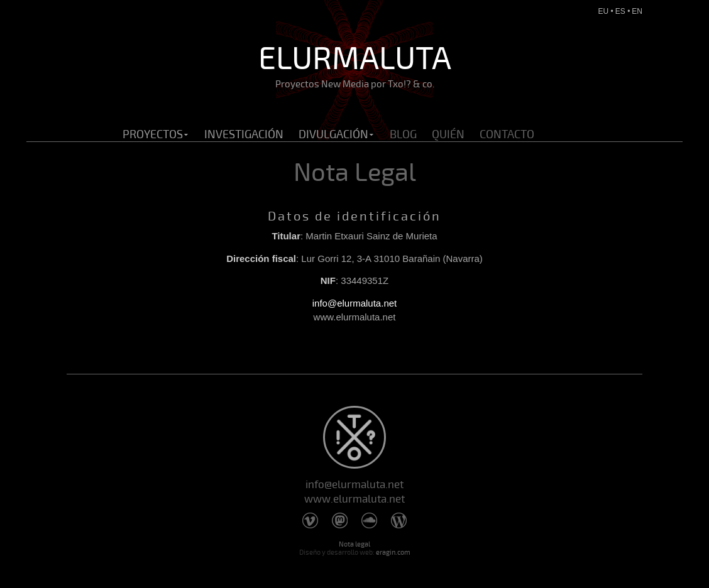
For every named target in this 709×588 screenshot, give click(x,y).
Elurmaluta (354, 65)
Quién (448, 134)
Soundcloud (369, 520)
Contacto (507, 134)
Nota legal (354, 544)
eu (604, 11)
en (637, 11)
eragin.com (393, 553)
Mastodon (340, 520)
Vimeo (310, 520)
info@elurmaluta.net (354, 303)
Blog (403, 134)
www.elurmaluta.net (354, 499)
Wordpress (399, 520)
